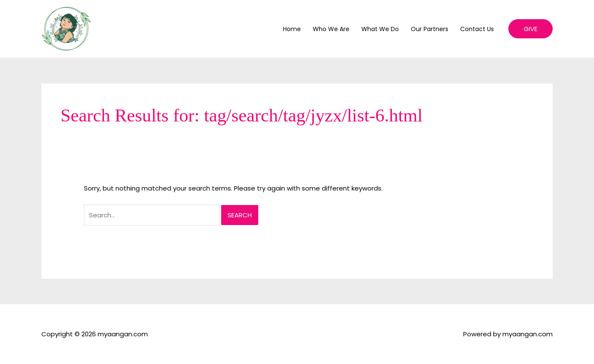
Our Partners (430, 29)
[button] (531, 29)
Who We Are (331, 29)
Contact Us (477, 29)
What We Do (380, 29)
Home (292, 29)
